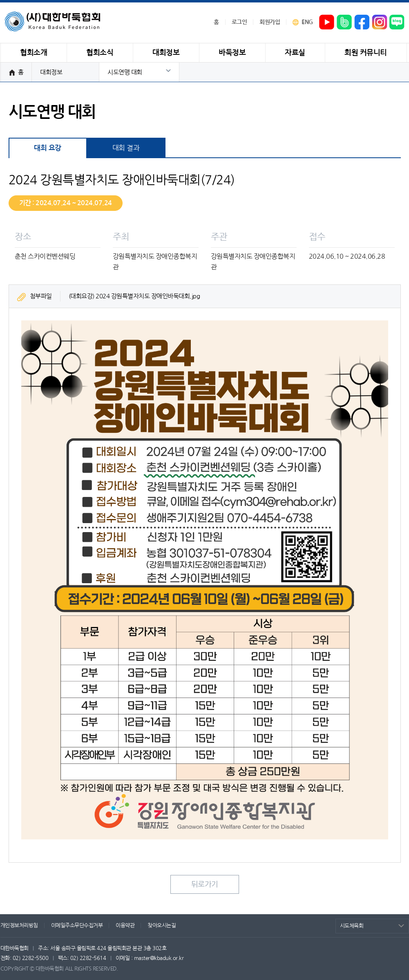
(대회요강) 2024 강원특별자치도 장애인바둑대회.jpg (134, 296)
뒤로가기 (205, 884)
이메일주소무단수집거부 (77, 925)
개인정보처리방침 (19, 925)
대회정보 (51, 72)
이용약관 (125, 925)
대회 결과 (126, 148)
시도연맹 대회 (125, 72)
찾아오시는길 (162, 925)
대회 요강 (48, 148)
